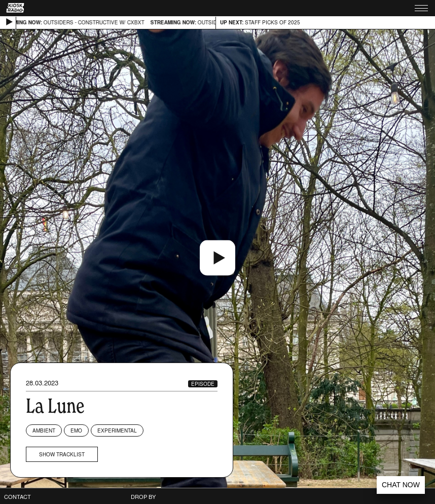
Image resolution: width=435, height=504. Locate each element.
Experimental (117, 430)
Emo (76, 430)
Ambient (44, 430)
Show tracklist (62, 454)
